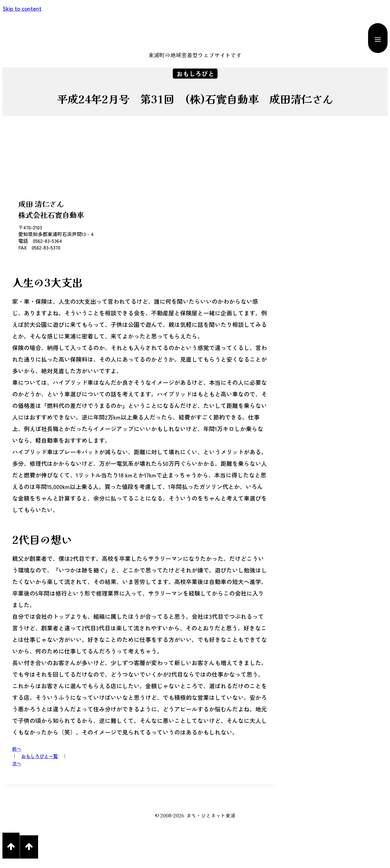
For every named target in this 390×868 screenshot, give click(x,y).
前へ (17, 751)
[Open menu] (378, 38)
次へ (17, 769)
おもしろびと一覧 (40, 760)
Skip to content (22, 8)
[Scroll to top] (11, 853)
